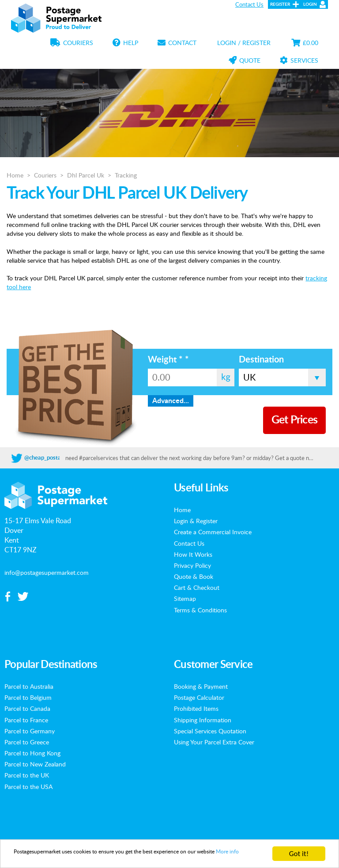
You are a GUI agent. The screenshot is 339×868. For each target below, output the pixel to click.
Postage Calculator (199, 697)
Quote (245, 60)
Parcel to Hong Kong (32, 753)
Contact (177, 42)
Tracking (126, 175)
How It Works (193, 554)
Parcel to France (26, 720)
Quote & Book (194, 576)
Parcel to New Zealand (35, 764)
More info (70, 858)
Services (299, 60)
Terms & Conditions (200, 610)
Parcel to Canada (27, 708)
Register (280, 4)
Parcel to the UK (27, 775)
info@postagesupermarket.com (47, 572)
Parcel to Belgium (28, 697)
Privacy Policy (192, 565)
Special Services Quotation (210, 731)
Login (310, 4)
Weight (168, 360)
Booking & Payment (201, 686)
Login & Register (196, 521)
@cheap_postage (46, 458)
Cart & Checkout (197, 587)
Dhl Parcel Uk (86, 175)
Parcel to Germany (30, 731)
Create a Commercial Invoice (213, 532)
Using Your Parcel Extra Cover (214, 742)
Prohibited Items (196, 708)
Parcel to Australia (29, 686)
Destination (261, 360)
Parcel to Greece (27, 742)
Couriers (72, 42)
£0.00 (305, 42)
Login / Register (244, 42)
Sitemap (185, 598)
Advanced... (171, 401)
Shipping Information (203, 720)
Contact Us (249, 4)
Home (15, 175)
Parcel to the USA (28, 786)
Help (125, 42)
